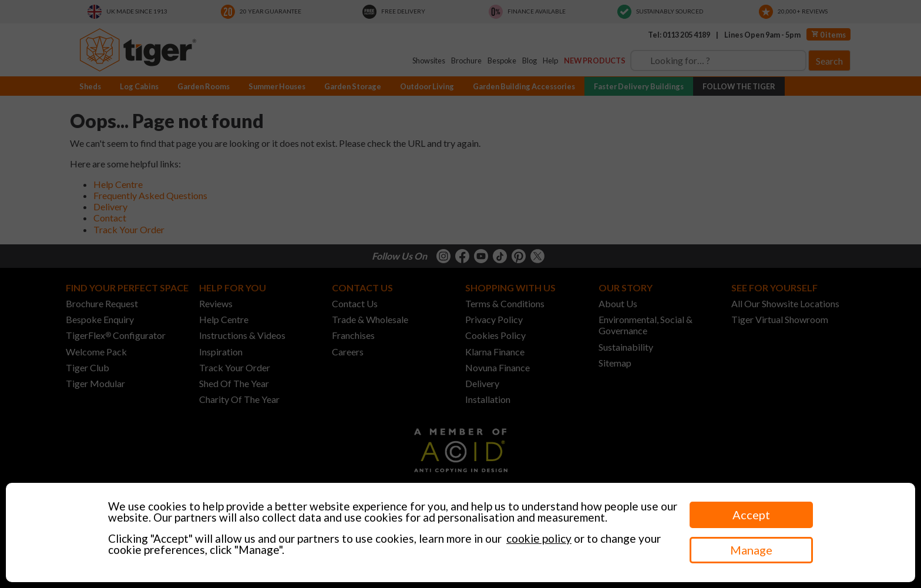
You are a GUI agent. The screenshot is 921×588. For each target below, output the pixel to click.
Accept (751, 515)
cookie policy (539, 538)
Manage (751, 550)
